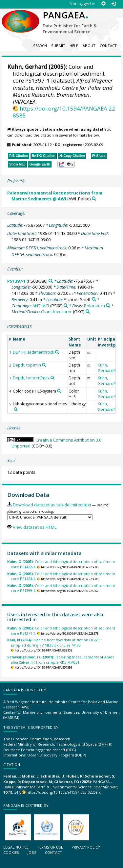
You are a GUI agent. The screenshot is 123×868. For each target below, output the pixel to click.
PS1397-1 (16, 281)
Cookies (11, 852)
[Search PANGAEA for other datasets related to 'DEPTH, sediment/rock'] (57, 352)
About (89, 46)
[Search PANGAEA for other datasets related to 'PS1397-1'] (51, 281)
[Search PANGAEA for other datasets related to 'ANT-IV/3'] (66, 306)
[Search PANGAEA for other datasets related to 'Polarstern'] (108, 306)
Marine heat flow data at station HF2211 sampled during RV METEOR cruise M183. (54, 642)
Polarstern (94, 306)
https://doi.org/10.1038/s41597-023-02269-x (64, 792)
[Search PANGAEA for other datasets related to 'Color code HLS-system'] (59, 391)
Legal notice (16, 847)
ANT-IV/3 (41, 306)
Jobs (32, 852)
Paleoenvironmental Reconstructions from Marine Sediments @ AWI (55, 196)
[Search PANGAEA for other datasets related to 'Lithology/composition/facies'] (16, 409)
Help (74, 46)
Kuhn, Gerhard (27, 67)
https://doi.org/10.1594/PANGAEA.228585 (64, 112)
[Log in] (114, 4)
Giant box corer (56, 312)
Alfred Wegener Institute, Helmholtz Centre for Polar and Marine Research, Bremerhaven (63, 87)
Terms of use (50, 847)
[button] (66, 164)
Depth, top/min (27, 365)
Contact (108, 46)
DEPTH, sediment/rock (33, 352)
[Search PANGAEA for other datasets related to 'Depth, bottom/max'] (52, 378)
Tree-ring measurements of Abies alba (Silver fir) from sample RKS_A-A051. (61, 659)
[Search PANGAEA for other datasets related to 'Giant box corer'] (88, 311)
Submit (58, 46)
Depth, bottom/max (31, 378)
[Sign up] (103, 4)
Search (40, 46)
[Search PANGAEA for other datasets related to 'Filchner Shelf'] (94, 299)
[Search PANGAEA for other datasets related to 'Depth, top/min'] (44, 365)
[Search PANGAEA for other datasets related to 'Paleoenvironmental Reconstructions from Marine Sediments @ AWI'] (94, 199)
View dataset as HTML (35, 527)
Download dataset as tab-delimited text (52, 505)
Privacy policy (86, 847)
